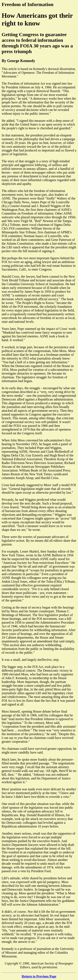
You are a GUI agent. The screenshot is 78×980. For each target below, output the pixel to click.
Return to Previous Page (39, 976)
